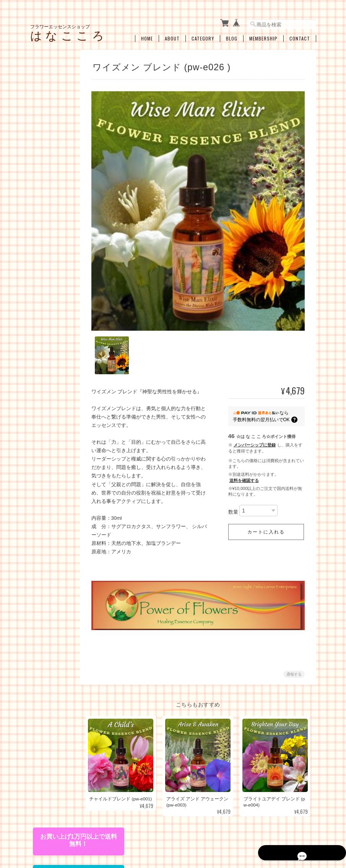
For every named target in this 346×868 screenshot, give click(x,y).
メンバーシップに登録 (255, 428)
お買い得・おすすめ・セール (54, 535)
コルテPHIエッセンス (58, 142)
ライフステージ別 (58, 360)
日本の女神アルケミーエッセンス (58, 277)
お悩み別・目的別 (54, 346)
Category (203, 33)
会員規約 (308, 829)
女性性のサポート (58, 371)
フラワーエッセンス (56, 108)
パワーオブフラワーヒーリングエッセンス (58, 163)
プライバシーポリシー (202, 829)
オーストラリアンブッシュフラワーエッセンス (58, 187)
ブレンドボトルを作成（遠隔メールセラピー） (58, 512)
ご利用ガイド (49, 649)
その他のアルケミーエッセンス (58, 313)
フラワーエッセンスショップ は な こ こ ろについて (119, 829)
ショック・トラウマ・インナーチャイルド (58, 389)
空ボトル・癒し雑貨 (56, 554)
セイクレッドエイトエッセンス (58, 225)
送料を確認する (244, 464)
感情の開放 (52, 407)
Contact (300, 33)
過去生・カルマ (56, 431)
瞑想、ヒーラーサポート (58, 475)
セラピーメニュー (54, 492)
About (172, 33)
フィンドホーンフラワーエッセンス (58, 207)
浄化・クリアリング (58, 457)
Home (147, 33)
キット (42, 329)
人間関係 (49, 419)
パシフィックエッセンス (58, 125)
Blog (232, 33)
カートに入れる (266, 516)
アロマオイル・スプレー (58, 572)
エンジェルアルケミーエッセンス (58, 295)
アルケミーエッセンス (56, 257)
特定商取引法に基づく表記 (56, 668)
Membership (263, 33)
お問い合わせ (49, 688)
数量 (233, 495)
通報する (294, 655)
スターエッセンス (58, 240)
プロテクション (56, 443)
